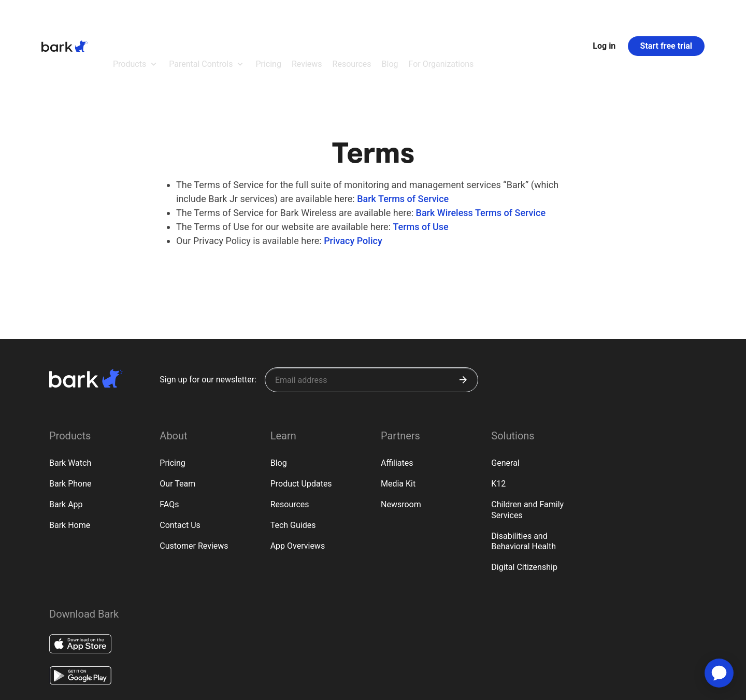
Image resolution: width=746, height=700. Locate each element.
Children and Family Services (527, 453)
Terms (87, 686)
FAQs (169, 447)
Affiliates (397, 406)
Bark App (66, 447)
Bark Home (70, 468)
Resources (290, 447)
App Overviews (298, 489)
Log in (604, 17)
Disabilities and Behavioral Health (523, 484)
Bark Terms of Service (403, 142)
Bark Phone (70, 427)
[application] (719, 673)
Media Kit (398, 427)
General (505, 406)
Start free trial (666, 17)
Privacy (59, 686)
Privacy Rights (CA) (130, 686)
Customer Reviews (194, 489)
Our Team (177, 427)
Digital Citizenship (524, 510)
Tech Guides (293, 468)
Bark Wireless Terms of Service (481, 156)
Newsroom (401, 447)
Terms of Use (420, 170)
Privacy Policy (353, 184)
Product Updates (301, 427)
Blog (279, 406)
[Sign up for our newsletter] (371, 323)
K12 (498, 427)
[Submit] (463, 323)
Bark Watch (70, 406)
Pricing (173, 406)
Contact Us (180, 468)
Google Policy (182, 686)
